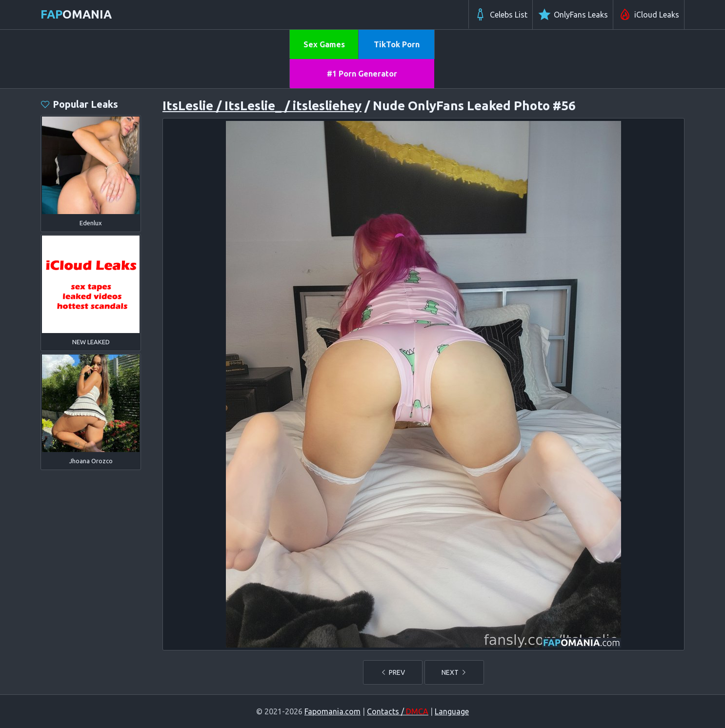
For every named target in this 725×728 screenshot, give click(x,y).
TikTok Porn (397, 44)
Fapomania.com (332, 711)
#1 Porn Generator (362, 74)
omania (76, 14)
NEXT (454, 672)
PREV (393, 672)
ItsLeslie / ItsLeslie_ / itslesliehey (262, 106)
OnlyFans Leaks (573, 15)
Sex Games (324, 44)
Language (452, 711)
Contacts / (398, 711)
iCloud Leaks (649, 15)
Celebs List (501, 15)
